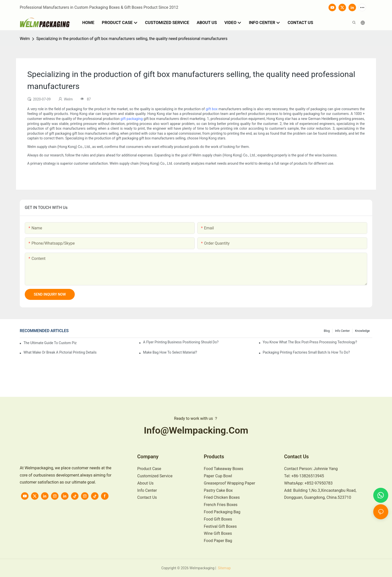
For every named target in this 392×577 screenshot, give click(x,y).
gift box (212, 109)
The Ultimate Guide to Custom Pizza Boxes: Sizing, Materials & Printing (50, 343)
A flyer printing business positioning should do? (181, 342)
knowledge (362, 331)
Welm (25, 39)
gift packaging (132, 119)
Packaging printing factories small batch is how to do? (306, 352)
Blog (327, 331)
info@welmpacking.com (196, 430)
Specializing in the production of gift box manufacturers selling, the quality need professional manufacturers (132, 39)
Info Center (342, 331)
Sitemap (224, 568)
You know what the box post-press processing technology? (310, 342)
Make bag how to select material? (170, 352)
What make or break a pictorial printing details (60, 352)
